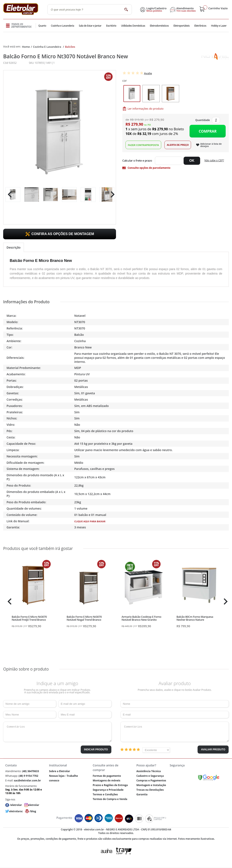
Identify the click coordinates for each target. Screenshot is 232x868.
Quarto (42, 26)
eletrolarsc (16, 811)
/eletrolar (16, 805)
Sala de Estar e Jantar (90, 26)
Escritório (111, 26)
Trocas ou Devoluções (150, 790)
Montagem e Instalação (151, 785)
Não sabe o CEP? (214, 160)
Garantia (142, 794)
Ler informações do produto (146, 109)
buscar (126, 9)
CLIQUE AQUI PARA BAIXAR (90, 521)
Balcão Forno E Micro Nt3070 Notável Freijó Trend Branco (29, 618)
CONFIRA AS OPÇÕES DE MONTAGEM (63, 234)
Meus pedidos (154, 11)
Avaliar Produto (213, 750)
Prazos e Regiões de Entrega (110, 785)
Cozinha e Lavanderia (63, 26)
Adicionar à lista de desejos (211, 145)
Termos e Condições (105, 794)
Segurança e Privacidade (108, 790)
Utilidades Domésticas (133, 26)
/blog (33, 811)
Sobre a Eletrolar (60, 771)
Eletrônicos (200, 26)
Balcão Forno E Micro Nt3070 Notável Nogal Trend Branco (84, 618)
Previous (9, 194)
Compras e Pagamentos (151, 780)
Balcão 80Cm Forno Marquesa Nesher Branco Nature (195, 618)
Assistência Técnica (148, 771)
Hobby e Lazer (219, 26)
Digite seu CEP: (138, 161)
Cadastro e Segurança (150, 776)
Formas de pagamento (107, 776)
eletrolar (34, 805)
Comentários (57, 732)
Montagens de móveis (106, 780)
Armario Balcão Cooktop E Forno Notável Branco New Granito (141, 618)
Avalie (148, 73)
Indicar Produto (96, 750)
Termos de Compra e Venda (110, 799)
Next (111, 194)
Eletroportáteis (181, 26)
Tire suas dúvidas (186, 11)
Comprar (208, 131)
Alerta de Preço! (178, 145)
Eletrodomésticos (159, 26)
